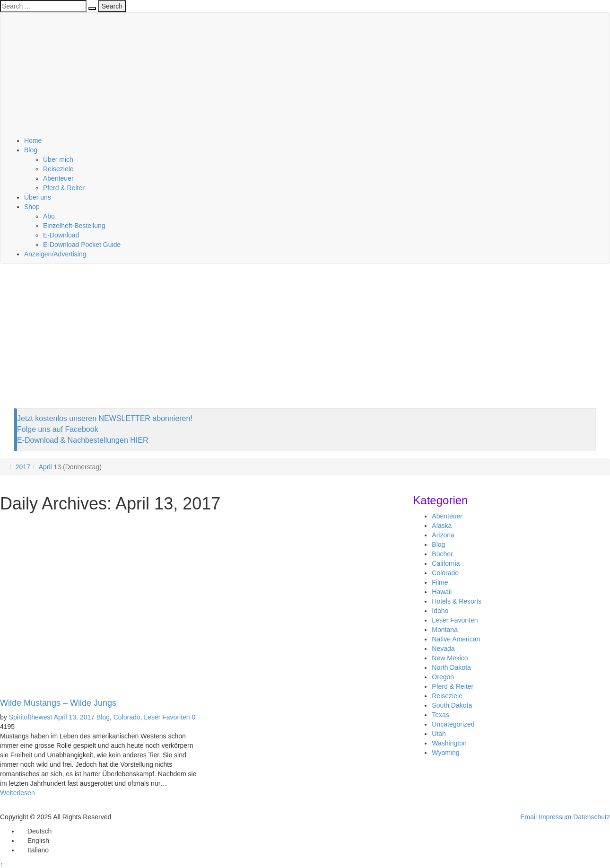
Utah (439, 734)
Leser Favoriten (167, 717)
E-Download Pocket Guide (82, 245)
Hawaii (442, 592)
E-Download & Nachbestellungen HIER (83, 440)
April (45, 467)
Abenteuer (58, 178)
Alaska (442, 526)
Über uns (38, 197)
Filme (440, 582)
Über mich (58, 159)
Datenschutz (592, 817)
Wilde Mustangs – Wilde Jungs (58, 703)
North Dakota (451, 667)
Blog (31, 150)
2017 (23, 467)
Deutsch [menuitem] (39, 831)
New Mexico (450, 658)
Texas (440, 715)
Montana (444, 630)
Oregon (443, 677)
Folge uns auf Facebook (58, 429)
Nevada (443, 649)
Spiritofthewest (31, 717)
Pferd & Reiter (64, 188)
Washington (449, 743)
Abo (49, 216)
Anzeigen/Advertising (55, 254)
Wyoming (445, 753)
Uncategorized (453, 724)
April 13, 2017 (74, 717)
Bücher (442, 554)
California (446, 563)
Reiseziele (58, 169)
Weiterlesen (17, 793)
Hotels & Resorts (457, 601)
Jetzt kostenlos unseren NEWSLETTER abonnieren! (105, 418)
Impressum (555, 817)
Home (33, 140)
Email (528, 817)
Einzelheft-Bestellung (74, 226)
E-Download (61, 235)
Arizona (443, 535)
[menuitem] (35, 831)
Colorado (127, 717)
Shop (32, 207)
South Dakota (452, 705)
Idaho (440, 611)
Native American (456, 639)
